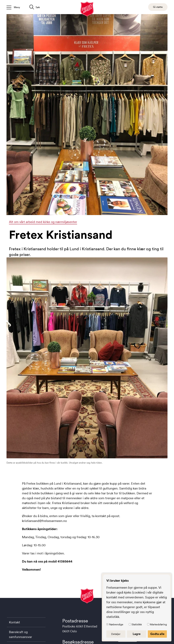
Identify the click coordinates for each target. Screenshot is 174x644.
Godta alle (157, 634)
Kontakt (14, 622)
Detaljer (116, 634)
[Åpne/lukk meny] (13, 7)
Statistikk (137, 624)
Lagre (137, 634)
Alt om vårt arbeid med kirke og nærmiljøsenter (43, 222)
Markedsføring (158, 624)
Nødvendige (116, 624)
